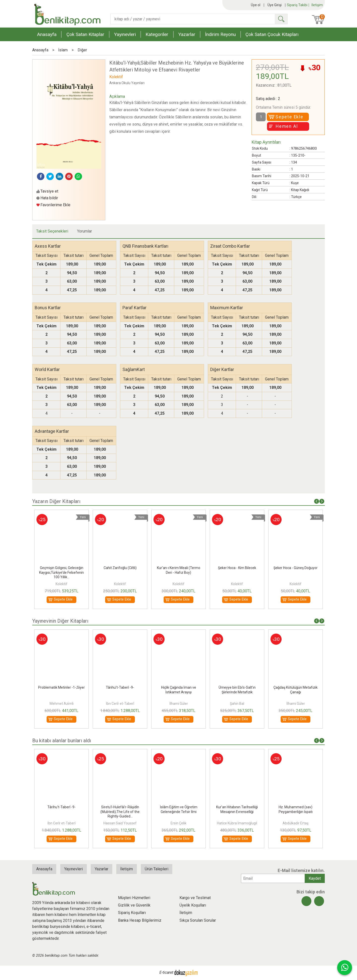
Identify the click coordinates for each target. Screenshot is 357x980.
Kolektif (61, 584)
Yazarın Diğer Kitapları (56, 501)
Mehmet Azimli (120, 704)
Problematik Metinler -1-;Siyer (120, 687)
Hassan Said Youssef (178, 823)
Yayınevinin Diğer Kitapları (60, 621)
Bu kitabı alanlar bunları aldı (62, 741)
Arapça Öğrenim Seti (61, 568)
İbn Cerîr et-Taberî (178, 704)
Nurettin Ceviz (62, 823)
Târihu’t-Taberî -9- (178, 687)
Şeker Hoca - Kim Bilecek (296, 568)
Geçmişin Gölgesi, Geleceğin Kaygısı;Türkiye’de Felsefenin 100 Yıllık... (120, 572)
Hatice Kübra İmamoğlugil (296, 823)
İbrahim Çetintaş (62, 704)
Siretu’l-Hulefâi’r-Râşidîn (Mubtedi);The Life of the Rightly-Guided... (178, 811)
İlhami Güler (237, 704)
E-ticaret (166, 972)
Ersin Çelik (237, 823)
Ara (281, 19)
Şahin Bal (296, 704)
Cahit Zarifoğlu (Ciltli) (179, 568)
